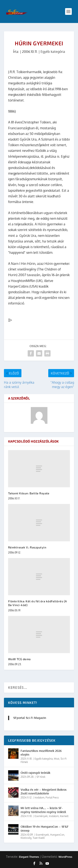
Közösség (26, 838)
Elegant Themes (29, 857)
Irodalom (39, 798)
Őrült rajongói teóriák (35, 773)
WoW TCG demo (19, 659)
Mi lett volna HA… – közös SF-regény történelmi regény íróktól (43, 810)
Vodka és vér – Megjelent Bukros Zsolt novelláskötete (44, 791)
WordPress (65, 857)
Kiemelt (64, 816)
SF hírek (41, 777)
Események (41, 816)
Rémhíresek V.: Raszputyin (27, 547)
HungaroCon (57, 835)
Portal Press (52, 798)
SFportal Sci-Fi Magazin (30, 718)
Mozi (57, 759)
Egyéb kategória (53, 52)
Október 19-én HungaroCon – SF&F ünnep (45, 828)
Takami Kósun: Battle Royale (29, 493)
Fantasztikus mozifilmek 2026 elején (41, 753)
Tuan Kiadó (39, 838)
